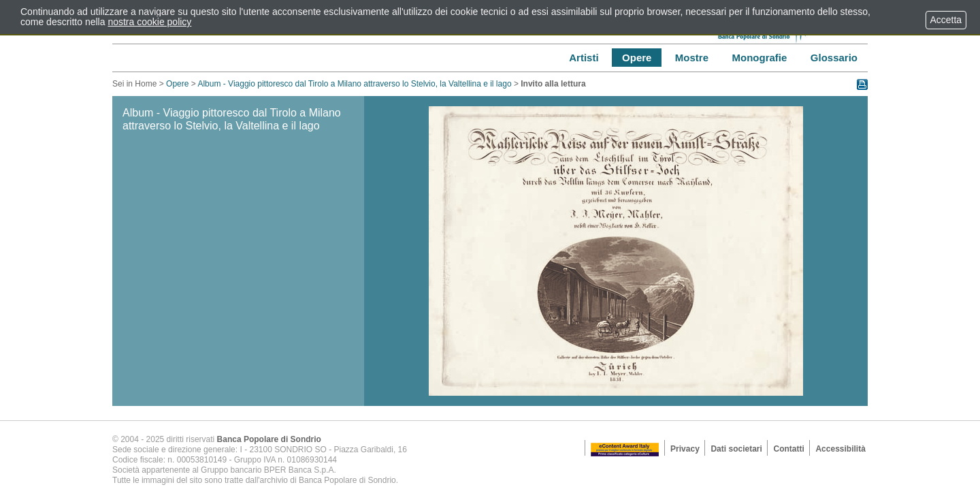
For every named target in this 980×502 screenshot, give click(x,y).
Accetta (946, 20)
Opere (177, 84)
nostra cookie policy (149, 22)
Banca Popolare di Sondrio (269, 439)
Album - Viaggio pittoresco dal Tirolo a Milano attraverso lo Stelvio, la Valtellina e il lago (354, 84)
